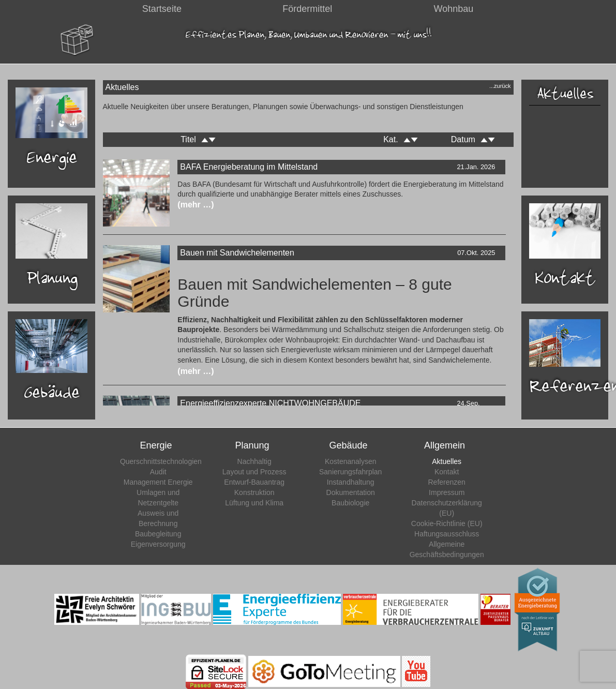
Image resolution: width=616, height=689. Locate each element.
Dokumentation (351, 492)
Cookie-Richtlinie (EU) (447, 523)
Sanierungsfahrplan (350, 472)
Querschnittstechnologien (161, 461)
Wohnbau (454, 9)
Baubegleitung (158, 534)
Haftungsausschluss (447, 534)
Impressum (447, 492)
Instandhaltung (351, 482)
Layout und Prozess (254, 472)
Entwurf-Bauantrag (254, 482)
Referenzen (447, 482)
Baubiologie (350, 503)
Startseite (162, 9)
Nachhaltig (254, 461)
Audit (158, 472)
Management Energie (158, 482)
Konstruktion (254, 492)
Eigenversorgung (158, 544)
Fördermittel (307, 9)
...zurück (500, 86)
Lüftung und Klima (254, 503)
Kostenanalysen (351, 461)
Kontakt (447, 472)
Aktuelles (565, 93)
